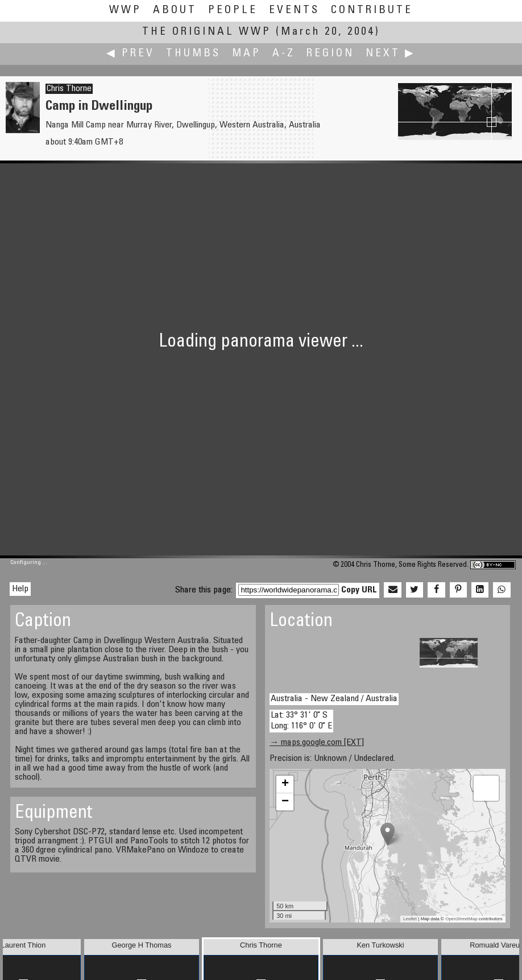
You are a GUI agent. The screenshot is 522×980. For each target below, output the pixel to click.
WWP (125, 11)
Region (330, 54)
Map (246, 54)
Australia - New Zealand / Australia (334, 699)
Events (294, 11)
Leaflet (410, 919)
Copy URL (359, 590)
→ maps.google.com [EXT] (317, 743)
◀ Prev (130, 54)
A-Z (284, 54)
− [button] (285, 802)
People (233, 11)
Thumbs (193, 54)
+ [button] (285, 784)
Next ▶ (391, 54)
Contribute (372, 11)
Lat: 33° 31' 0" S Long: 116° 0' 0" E (301, 721)
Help (20, 589)
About (175, 11)
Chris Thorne (69, 89)
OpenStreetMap (461, 919)
